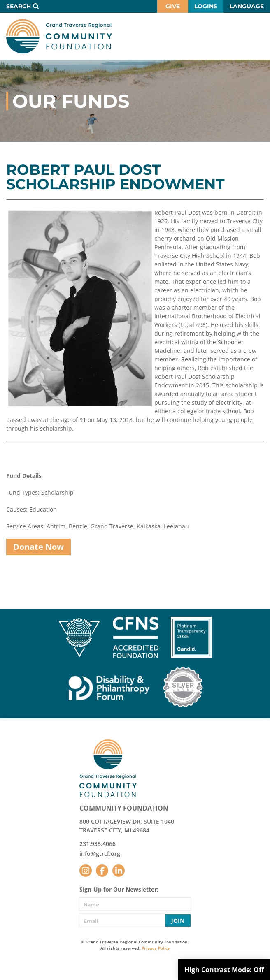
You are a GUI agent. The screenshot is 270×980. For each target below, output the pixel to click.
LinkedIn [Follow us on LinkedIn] (119, 871)
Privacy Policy (156, 948)
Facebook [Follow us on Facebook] (102, 871)
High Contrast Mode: (224, 970)
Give (173, 6)
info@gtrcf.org (100, 854)
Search (19, 6)
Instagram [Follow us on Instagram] (86, 871)
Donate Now (38, 547)
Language (247, 6)
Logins (206, 6)
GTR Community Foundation (59, 36)
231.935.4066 (98, 844)
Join (178, 921)
